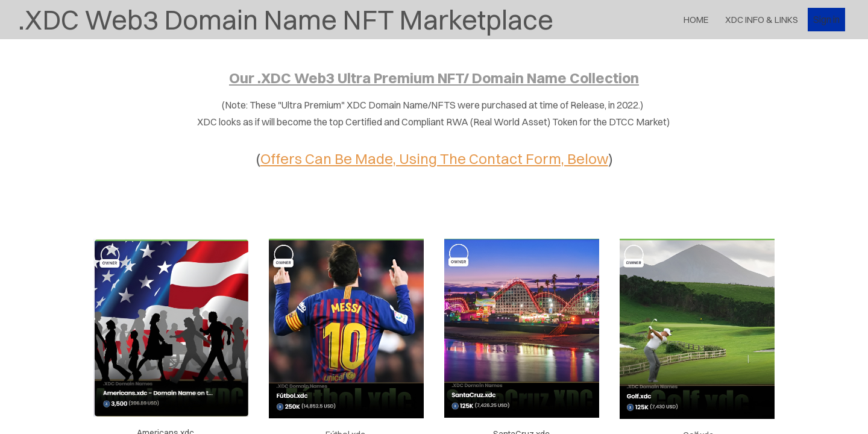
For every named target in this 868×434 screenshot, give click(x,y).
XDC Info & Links (762, 20)
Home (696, 20)
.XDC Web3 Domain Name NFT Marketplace (286, 20)
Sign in (826, 19)
